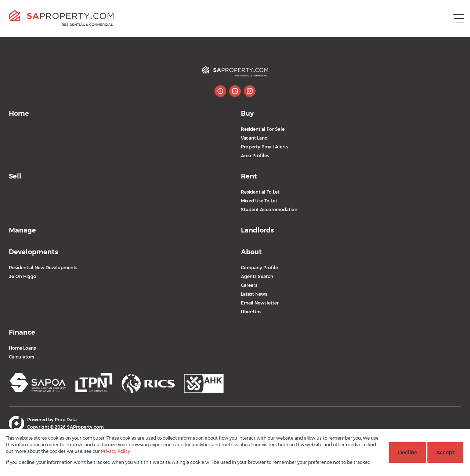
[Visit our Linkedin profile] (235, 91)
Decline (408, 452)
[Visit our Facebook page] (220, 91)
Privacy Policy (115, 451)
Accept (445, 452)
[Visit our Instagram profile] (250, 91)
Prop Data (66, 420)
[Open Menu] (458, 18)
